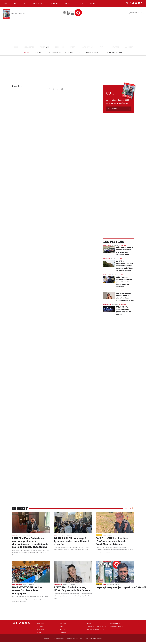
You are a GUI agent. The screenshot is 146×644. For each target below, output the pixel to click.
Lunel (93, 3)
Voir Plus (128, 508)
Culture (115, 47)
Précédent (17, 86)
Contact (47, 638)
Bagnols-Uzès (39, 3)
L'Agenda (129, 47)
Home (15, 47)
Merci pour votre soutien (93, 638)
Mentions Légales (58, 638)
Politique (44, 47)
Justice (102, 47)
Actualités (29, 47)
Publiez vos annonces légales (61, 53)
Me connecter (135, 13)
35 (62, 89)
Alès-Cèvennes (20, 3)
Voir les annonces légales (90, 53)
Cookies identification (75, 638)
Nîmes (6, 3)
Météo (26, 53)
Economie (59, 47)
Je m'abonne (112, 109)
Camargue (69, 3)
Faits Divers (87, 47)
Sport (73, 47)
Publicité (39, 53)
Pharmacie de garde (114, 53)
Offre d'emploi (115, 624)
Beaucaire (55, 3)
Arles (82, 3)
